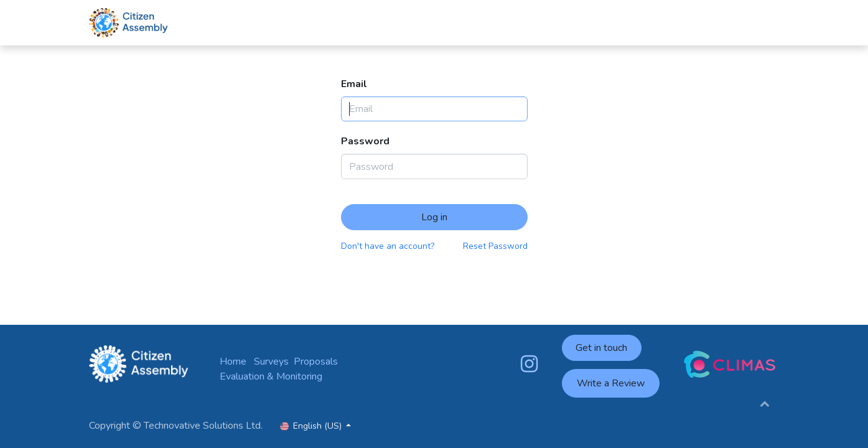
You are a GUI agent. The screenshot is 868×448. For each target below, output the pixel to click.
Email (354, 84)
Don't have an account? (388, 246)
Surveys (271, 362)
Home (233, 362)
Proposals (316, 362)
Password (365, 141)
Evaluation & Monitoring (271, 376)
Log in (434, 217)
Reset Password (495, 246)
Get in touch (601, 348)
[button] (765, 403)
